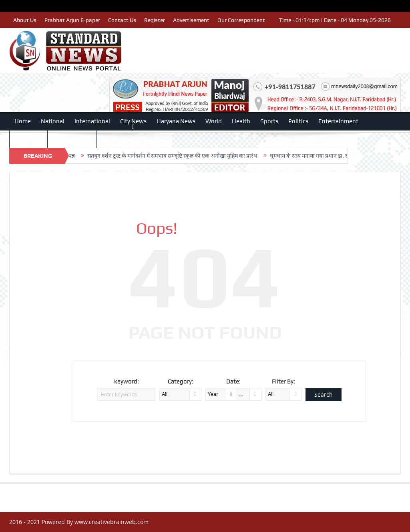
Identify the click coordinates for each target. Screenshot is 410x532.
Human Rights (72, 139)
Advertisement (191, 20)
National (53, 121)
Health (241, 121)
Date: (233, 381)
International (92, 121)
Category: (181, 381)
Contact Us (122, 20)
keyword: (127, 381)
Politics (298, 121)
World (214, 121)
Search (324, 394)
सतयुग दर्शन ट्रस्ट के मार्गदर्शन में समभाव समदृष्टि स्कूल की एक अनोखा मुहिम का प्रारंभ (180, 156)
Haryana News (176, 121)
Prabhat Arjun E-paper (72, 20)
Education (28, 139)
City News (133, 121)
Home (23, 121)
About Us (25, 20)
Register (155, 20)
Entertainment (338, 121)
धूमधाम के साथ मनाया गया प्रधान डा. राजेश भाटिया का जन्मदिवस (343, 156)
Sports (269, 121)
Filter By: (283, 381)
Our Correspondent (241, 20)
